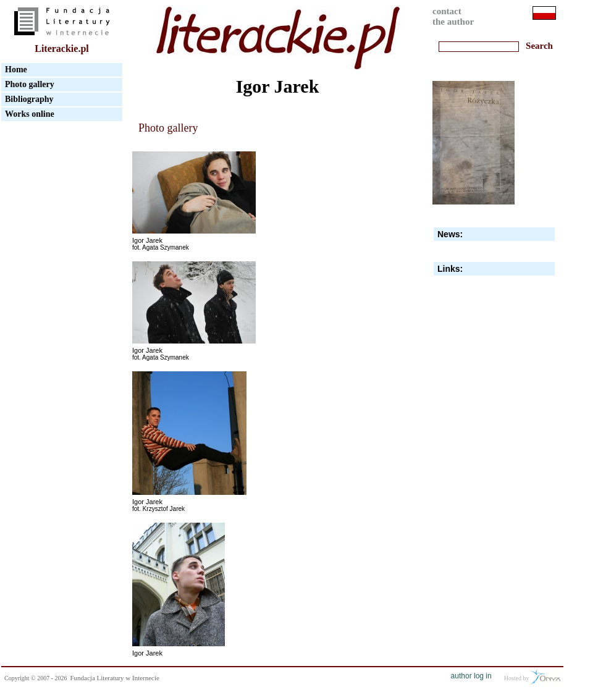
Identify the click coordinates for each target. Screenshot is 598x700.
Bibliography (29, 99)
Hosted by (532, 677)
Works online (30, 114)
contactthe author (453, 16)
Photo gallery (30, 84)
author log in (471, 676)
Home (16, 70)
